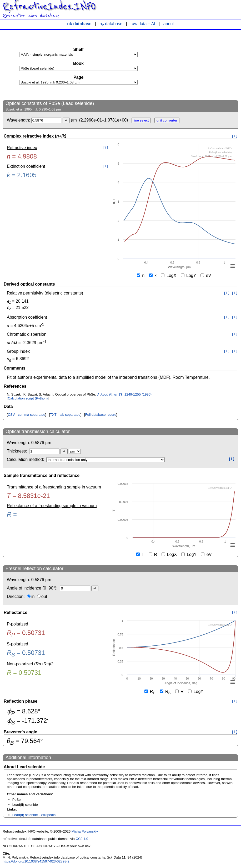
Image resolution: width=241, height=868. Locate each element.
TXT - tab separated (65, 415)
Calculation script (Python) (28, 398)
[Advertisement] (199, 65)
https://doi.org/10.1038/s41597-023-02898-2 (36, 861)
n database (111, 24)
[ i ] (235, 136)
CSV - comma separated (27, 415)
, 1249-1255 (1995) (124, 394)
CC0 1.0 (82, 839)
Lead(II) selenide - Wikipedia (34, 815)
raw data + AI (143, 24)
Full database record (101, 415)
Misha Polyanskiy (85, 831)
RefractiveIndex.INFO (49, 6)
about (169, 24)
